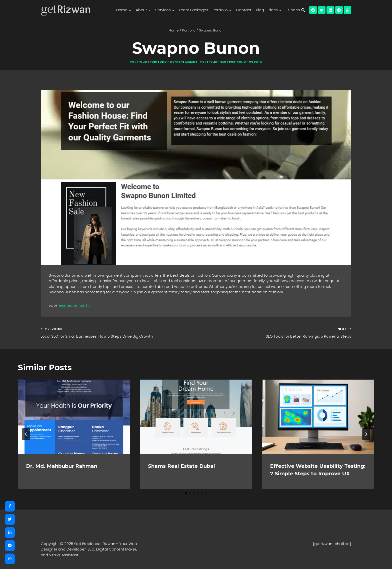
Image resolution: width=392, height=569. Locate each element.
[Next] (366, 434)
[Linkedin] (330, 10)
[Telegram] (339, 10)
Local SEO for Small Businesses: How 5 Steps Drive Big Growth (116, 332)
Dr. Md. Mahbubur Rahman (62, 466)
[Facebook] (313, 10)
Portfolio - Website (245, 62)
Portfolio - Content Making (174, 62)
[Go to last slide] (26, 434)
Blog (260, 10)
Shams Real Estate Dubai (181, 466)
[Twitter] (322, 10)
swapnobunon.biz (75, 306)
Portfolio (139, 62)
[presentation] (74, 417)
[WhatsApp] (347, 10)
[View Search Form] (296, 10)
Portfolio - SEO (213, 62)
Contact (244, 10)
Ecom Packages (194, 10)
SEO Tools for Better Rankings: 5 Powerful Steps (275, 332)
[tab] (186, 493)
